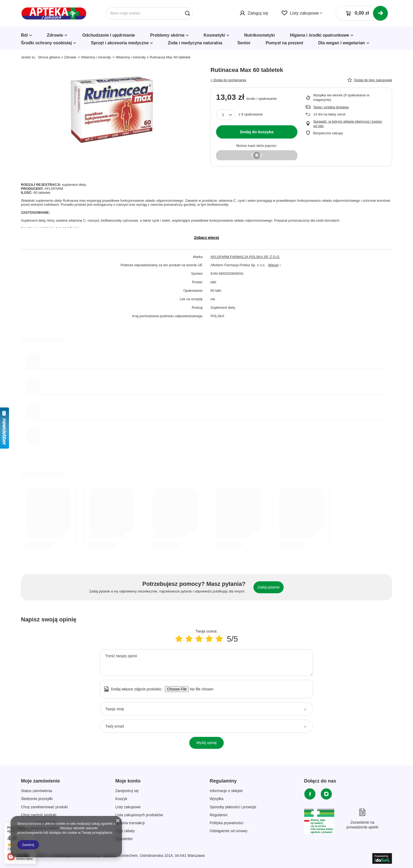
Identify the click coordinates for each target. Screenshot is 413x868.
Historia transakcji (130, 823)
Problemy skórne (167, 35)
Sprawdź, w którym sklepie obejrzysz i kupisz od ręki (348, 124)
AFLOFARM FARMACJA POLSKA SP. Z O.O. (245, 257)
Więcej (273, 265)
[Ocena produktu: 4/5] (209, 639)
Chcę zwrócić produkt (39, 815)
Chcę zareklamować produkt (44, 807)
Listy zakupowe (304, 13)
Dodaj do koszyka (257, 132)
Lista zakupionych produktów (139, 815)
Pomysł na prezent (284, 43)
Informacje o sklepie (226, 791)
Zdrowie (55, 35)
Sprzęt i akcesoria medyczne (120, 43)
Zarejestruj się (127, 791)
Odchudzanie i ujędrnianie (109, 35)
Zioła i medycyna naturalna (195, 43)
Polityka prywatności (227, 823)
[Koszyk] (362, 13)
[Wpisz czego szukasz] (150, 13)
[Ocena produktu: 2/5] (189, 639)
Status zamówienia (37, 791)
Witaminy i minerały (96, 57)
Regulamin (219, 815)
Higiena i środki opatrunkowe (320, 35)
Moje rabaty (125, 831)
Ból (24, 35)
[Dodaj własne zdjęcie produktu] (200, 689)
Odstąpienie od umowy (229, 831)
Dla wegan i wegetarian (342, 43)
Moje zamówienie (40, 781)
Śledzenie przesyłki (37, 799)
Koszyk (121, 799)
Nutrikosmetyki (260, 35)
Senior (244, 43)
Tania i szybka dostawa (331, 107)
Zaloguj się (258, 13)
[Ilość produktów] (225, 115)
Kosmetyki (214, 35)
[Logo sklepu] (54, 13)
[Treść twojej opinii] (206, 663)
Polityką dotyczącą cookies (38, 828)
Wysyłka (217, 799)
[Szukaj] (187, 13)
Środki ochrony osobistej (46, 43)
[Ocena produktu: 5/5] (219, 639)
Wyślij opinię (206, 743)
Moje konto (128, 781)
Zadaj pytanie (269, 587)
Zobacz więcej (206, 238)
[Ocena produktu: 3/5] (199, 639)
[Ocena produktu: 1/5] (179, 639)
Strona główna (49, 57)
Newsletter (124, 839)
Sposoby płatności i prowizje (233, 807)
